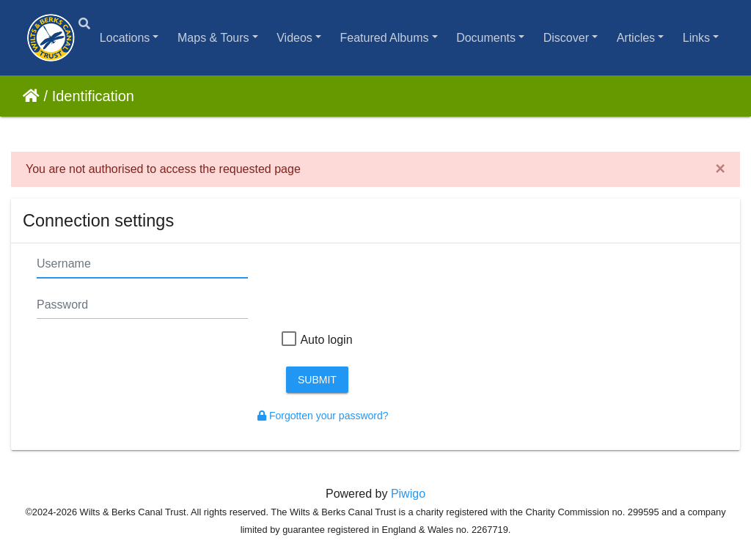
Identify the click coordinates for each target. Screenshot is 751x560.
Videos (294, 38)
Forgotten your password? (323, 416)
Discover (566, 38)
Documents (486, 38)
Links (696, 38)
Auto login (317, 340)
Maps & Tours (213, 38)
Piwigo (408, 494)
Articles (636, 38)
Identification (93, 96)
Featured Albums (385, 38)
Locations (125, 38)
